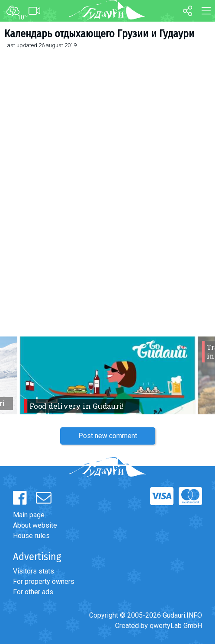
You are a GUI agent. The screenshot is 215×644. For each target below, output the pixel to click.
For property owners (44, 582)
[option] (107, 375)
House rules (31, 536)
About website (35, 525)
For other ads (33, 592)
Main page (29, 515)
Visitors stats (34, 571)
